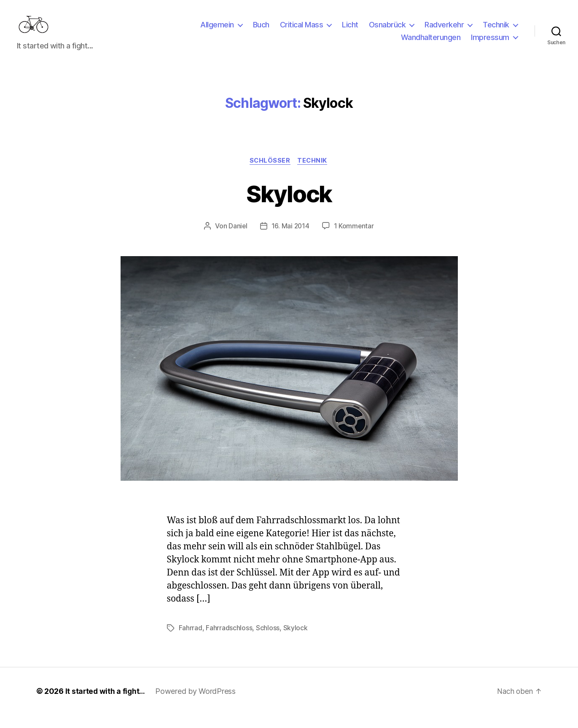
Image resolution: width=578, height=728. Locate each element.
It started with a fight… (106, 704)
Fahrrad (191, 641)
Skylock (289, 206)
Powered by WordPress (197, 704)
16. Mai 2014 (290, 239)
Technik (496, 31)
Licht (350, 31)
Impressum (490, 44)
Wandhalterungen (431, 44)
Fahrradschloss (229, 641)
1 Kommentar (355, 239)
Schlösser (270, 174)
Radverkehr (444, 31)
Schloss (268, 641)
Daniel (237, 239)
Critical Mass (302, 31)
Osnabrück (387, 31)
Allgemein (217, 31)
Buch (261, 31)
